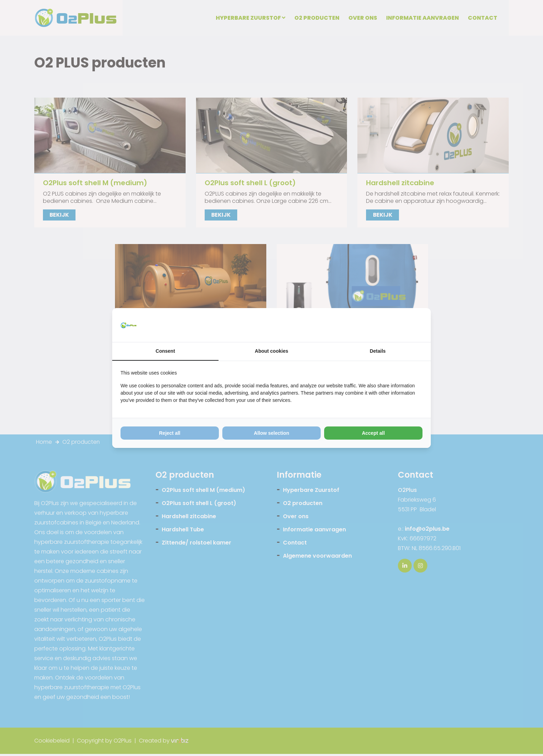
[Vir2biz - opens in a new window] (414, 325)
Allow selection (271, 433)
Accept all (373, 433)
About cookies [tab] (271, 351)
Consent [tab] (165, 351)
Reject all (170, 433)
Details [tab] (378, 351)
